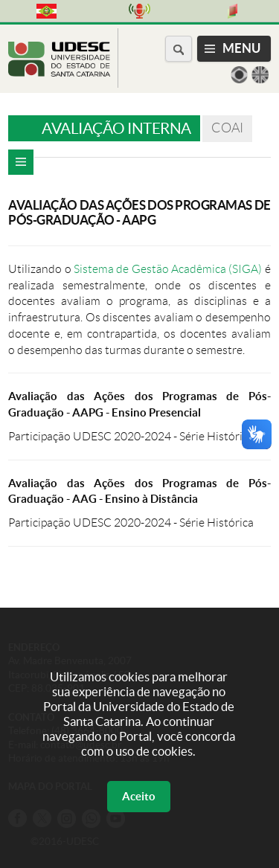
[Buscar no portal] (179, 49)
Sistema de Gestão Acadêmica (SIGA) (168, 269)
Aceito (139, 796)
